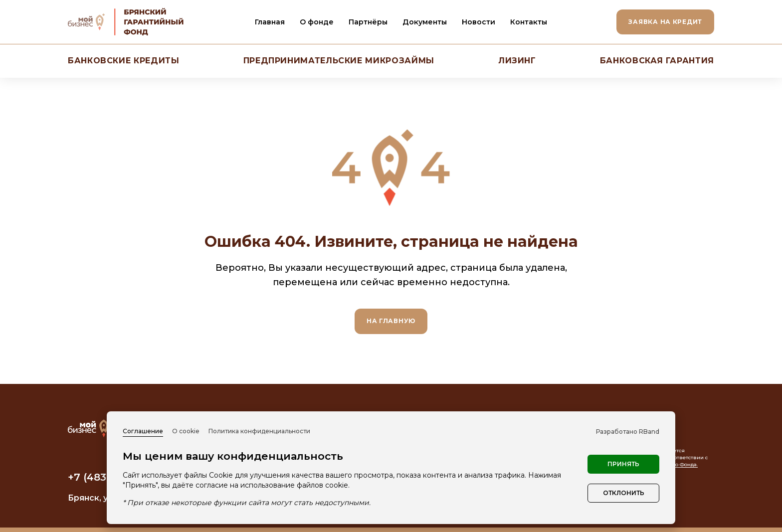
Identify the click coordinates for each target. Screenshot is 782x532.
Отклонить (624, 493)
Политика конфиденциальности (259, 431)
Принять (623, 464)
